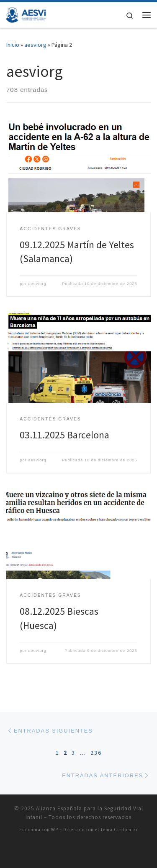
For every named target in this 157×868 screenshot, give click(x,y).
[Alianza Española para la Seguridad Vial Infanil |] (26, 14)
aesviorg (35, 45)
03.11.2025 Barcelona (64, 435)
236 (96, 753)
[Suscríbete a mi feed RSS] (65, 852)
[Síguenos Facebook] (83, 852)
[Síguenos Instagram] (92, 852)
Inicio (13, 45)
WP (55, 830)
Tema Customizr (119, 830)
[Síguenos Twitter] (74, 852)
